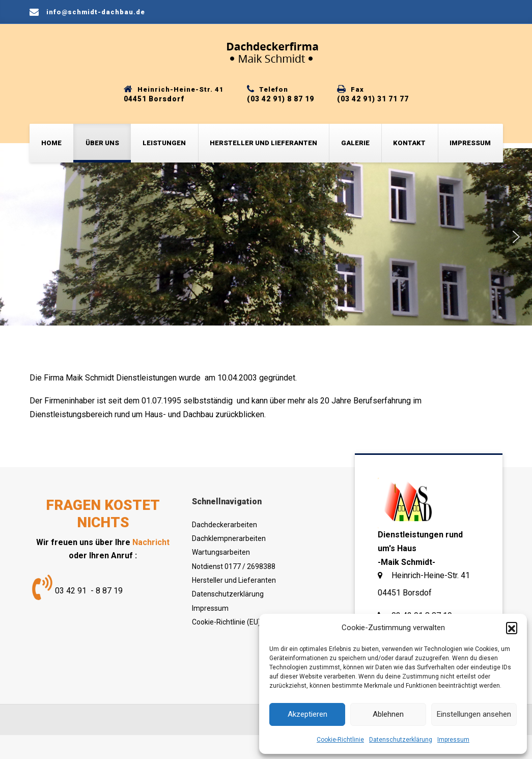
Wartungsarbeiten (221, 552)
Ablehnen (388, 714)
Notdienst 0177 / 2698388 (234, 566)
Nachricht (151, 542)
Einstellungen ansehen (474, 714)
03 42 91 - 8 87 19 (89, 591)
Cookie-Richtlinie (340, 740)
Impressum (453, 740)
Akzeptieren (307, 714)
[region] (266, 237)
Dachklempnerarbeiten (229, 538)
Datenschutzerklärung (401, 740)
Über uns (102, 143)
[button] (512, 628)
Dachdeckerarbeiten (225, 525)
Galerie (355, 143)
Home (51, 143)
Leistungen (164, 143)
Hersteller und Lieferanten (263, 143)
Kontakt (409, 143)
